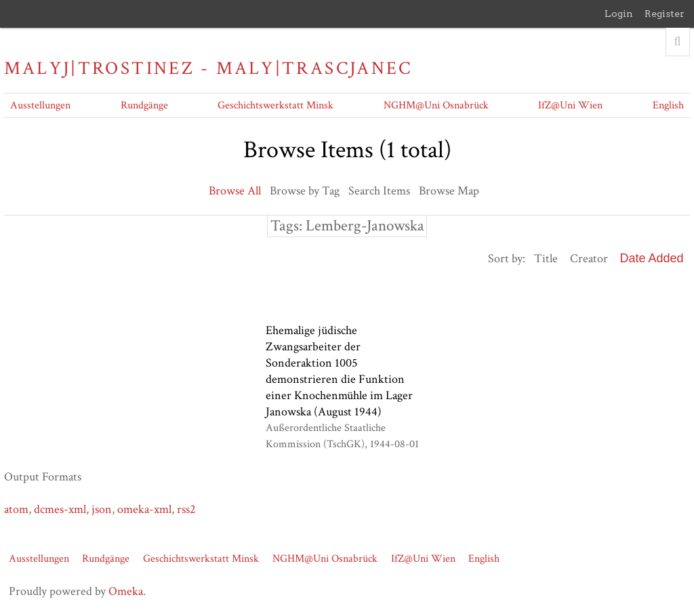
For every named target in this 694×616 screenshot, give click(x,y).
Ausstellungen (40, 105)
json (102, 509)
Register (665, 14)
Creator (589, 259)
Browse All (235, 191)
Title (546, 259)
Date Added (652, 258)
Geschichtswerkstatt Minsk (275, 105)
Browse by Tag (305, 191)
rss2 (186, 509)
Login (619, 14)
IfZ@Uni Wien (570, 105)
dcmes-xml (60, 509)
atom (16, 509)
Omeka (126, 591)
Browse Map (449, 191)
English (668, 105)
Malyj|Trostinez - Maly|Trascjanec (208, 68)
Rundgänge (144, 105)
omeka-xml (144, 509)
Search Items (379, 191)
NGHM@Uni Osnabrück (436, 105)
